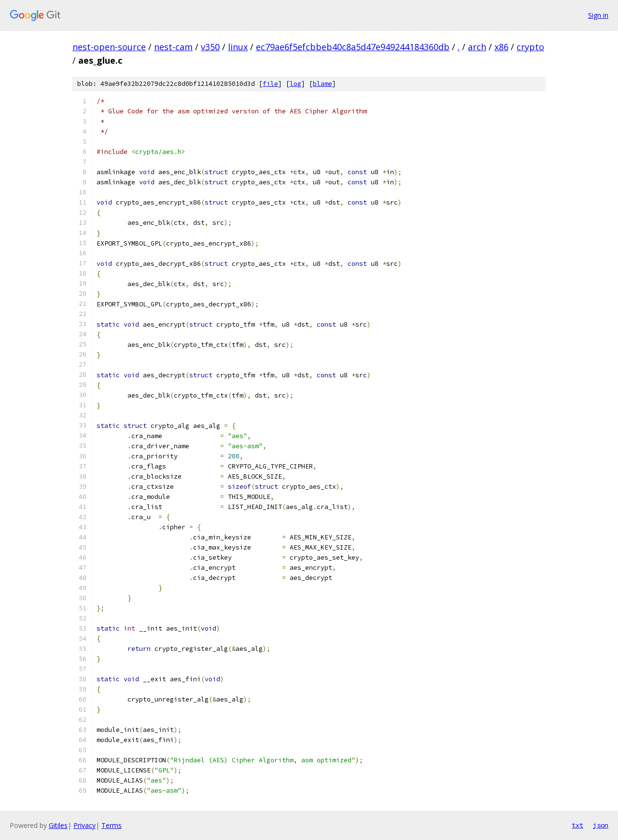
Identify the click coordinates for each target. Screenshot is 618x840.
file (270, 84)
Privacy (84, 825)
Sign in (598, 15)
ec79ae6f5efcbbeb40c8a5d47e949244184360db (353, 47)
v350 (210, 47)
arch (477, 47)
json (601, 825)
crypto (530, 47)
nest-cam (173, 47)
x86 (501, 47)
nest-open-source (109, 47)
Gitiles (58, 825)
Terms (112, 825)
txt (577, 825)
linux (238, 47)
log (295, 84)
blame (323, 84)
